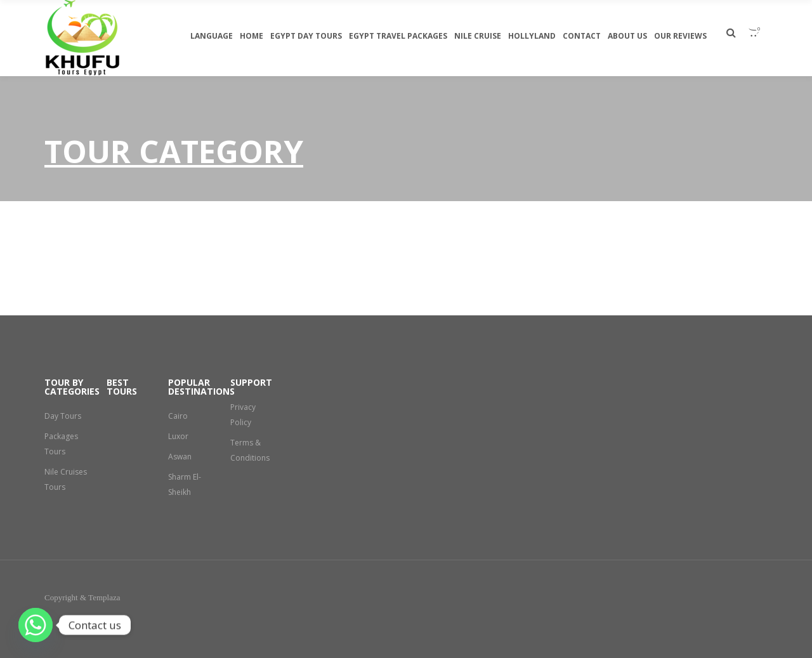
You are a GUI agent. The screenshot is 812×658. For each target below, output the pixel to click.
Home (252, 36)
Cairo (178, 416)
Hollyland (532, 36)
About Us (627, 36)
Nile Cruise (478, 36)
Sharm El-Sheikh (185, 484)
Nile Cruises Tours (58, 487)
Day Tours (63, 416)
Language (212, 36)
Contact (582, 36)
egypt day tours (306, 36)
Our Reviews (680, 36)
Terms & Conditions (250, 450)
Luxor (178, 436)
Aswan (180, 457)
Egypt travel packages (398, 36)
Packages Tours (62, 444)
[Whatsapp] (36, 625)
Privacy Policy (243, 415)
